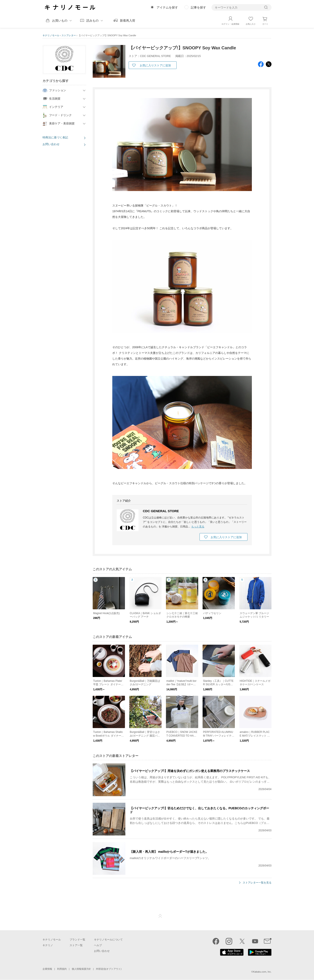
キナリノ (48, 945)
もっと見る (198, 527)
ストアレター (69, 35)
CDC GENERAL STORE (161, 511)
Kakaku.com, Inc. (262, 972)
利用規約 (62, 969)
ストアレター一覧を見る (257, 883)
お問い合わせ (51, 144)
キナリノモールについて (108, 940)
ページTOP (160, 916)
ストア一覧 (76, 945)
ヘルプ (98, 945)
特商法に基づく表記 (55, 137)
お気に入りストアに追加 (155, 65)
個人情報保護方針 (81, 969)
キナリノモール (51, 35)
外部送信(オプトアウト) (109, 969)
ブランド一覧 (77, 940)
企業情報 (47, 969)
